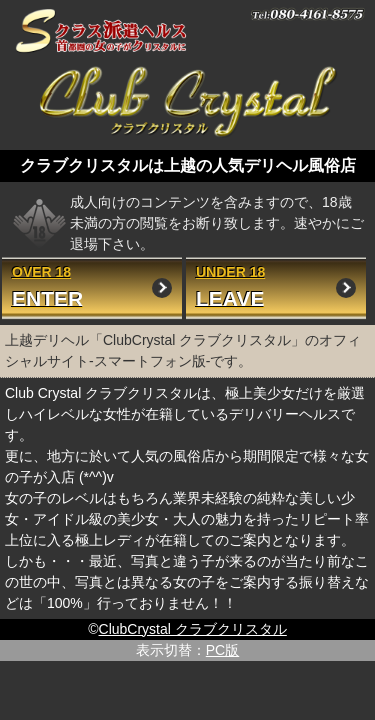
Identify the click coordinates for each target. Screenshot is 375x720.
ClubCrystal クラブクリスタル (193, 629)
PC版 (222, 650)
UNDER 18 (276, 287)
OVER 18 (92, 287)
